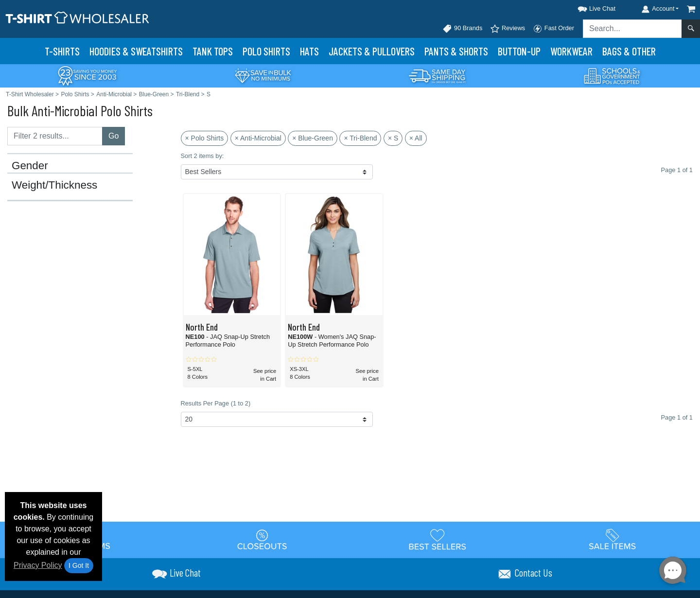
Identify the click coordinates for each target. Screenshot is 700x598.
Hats (309, 51)
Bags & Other (629, 51)
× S (393, 138)
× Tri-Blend (360, 138)
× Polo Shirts (205, 138)
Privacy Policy (38, 565)
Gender (30, 166)
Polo (266, 51)
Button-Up (519, 51)
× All (416, 138)
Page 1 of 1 (677, 417)
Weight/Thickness (54, 185)
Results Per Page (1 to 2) (216, 403)
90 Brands (462, 29)
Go (114, 136)
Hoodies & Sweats (136, 51)
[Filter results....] (55, 136)
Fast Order (553, 29)
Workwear (571, 51)
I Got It (79, 565)
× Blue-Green (313, 138)
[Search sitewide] (632, 29)
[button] (588, 7)
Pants (456, 51)
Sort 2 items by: (202, 156)
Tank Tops (213, 51)
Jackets (372, 51)
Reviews (507, 29)
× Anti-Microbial (258, 138)
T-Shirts (62, 51)
